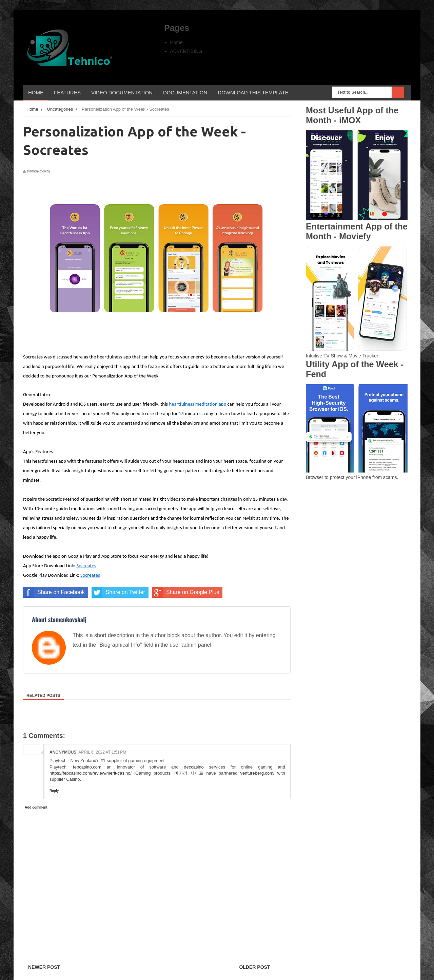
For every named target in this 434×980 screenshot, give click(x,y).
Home (176, 42)
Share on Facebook (54, 592)
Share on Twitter (118, 592)
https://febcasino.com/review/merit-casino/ (91, 773)
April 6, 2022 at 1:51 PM (102, 752)
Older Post (254, 967)
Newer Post (44, 967)
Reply (54, 791)
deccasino (194, 767)
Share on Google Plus (186, 592)
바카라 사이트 (189, 773)
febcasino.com (87, 767)
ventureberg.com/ (257, 773)
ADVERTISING (186, 51)
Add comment (36, 807)
